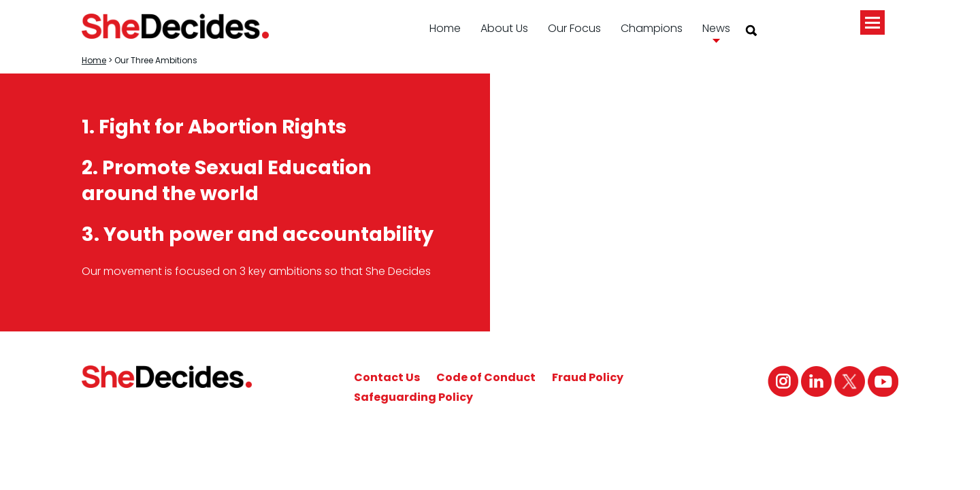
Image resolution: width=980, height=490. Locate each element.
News (716, 28)
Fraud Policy (588, 377)
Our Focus (574, 28)
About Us (504, 28)
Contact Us (387, 377)
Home (445, 28)
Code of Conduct (486, 377)
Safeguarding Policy (413, 397)
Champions (652, 28)
